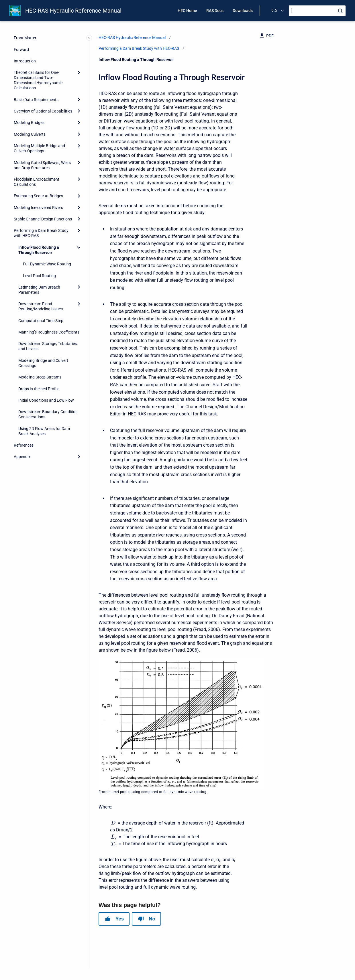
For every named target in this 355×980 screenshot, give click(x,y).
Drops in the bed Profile (39, 389)
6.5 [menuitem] (274, 10)
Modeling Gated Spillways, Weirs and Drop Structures (42, 165)
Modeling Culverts (30, 134)
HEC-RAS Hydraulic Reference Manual (73, 11)
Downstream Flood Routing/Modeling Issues (41, 306)
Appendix (22, 457)
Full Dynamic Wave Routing (47, 264)
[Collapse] (79, 247)
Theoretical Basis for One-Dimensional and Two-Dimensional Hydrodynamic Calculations (38, 80)
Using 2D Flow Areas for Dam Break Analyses (44, 431)
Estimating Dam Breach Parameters (39, 290)
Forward (21, 50)
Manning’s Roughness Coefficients (49, 332)
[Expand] (79, 72)
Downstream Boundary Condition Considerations (48, 414)
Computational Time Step (41, 321)
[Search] (317, 11)
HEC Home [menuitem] (187, 11)
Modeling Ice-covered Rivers (38, 208)
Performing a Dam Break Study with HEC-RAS (41, 233)
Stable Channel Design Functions (43, 219)
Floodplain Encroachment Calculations (37, 182)
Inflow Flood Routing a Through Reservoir (39, 250)
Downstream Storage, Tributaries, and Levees (48, 346)
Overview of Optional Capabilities (43, 111)
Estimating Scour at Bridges (38, 196)
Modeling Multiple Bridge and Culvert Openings (39, 148)
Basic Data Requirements (36, 100)
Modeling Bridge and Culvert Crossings (43, 363)
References (24, 445)
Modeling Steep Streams (40, 377)
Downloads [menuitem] (243, 11)
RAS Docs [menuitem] (215, 11)
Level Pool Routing (39, 276)
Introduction (25, 61)
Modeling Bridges (29, 123)
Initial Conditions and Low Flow (46, 400)
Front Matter (25, 38)
